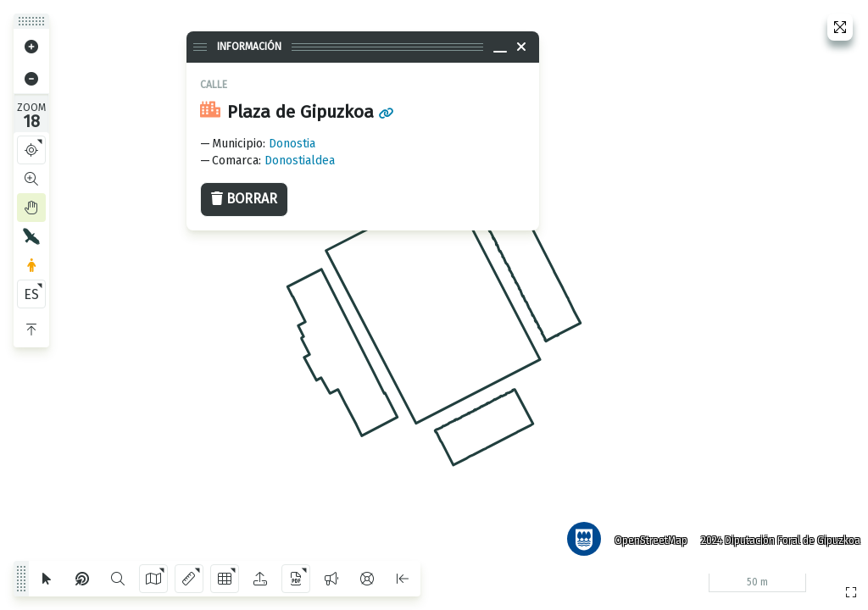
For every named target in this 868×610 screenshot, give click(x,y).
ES (31, 294)
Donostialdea (300, 161)
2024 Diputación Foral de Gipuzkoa (778, 538)
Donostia (292, 144)
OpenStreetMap (648, 538)
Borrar (244, 199)
